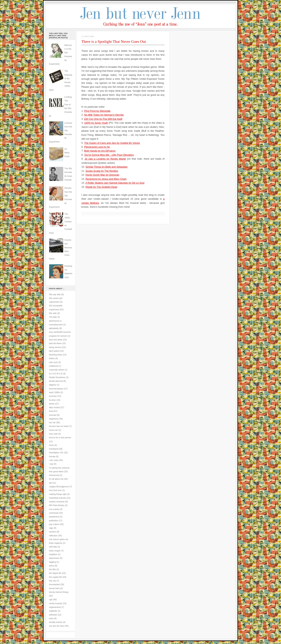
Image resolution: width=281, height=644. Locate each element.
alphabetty (54, 328)
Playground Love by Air (97, 147)
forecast (53, 415)
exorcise (53, 396)
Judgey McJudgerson (59, 487)
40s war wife (55, 294)
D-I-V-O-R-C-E (56, 374)
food (51, 411)
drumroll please (56, 389)
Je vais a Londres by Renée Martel (105, 159)
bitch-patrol (54, 351)
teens (52, 566)
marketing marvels (58, 498)
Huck (51, 445)
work (51, 618)
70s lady (53, 317)
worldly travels (56, 622)
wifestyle (53, 615)
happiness (54, 419)
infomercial (54, 475)
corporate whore (56, 370)
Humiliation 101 (56, 453)
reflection (53, 536)
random (52, 532)
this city (52, 581)
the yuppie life (55, 577)
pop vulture (54, 524)
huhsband (54, 449)
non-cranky (54, 509)
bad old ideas (55, 343)
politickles (53, 521)
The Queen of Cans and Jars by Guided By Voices (112, 143)
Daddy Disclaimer (57, 377)
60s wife (53, 313)
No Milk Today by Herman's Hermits (104, 115)
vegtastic (53, 611)
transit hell (54, 588)
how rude (53, 434)
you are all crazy (57, 626)
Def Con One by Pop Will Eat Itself (103, 119)
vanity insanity (56, 603)
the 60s (52, 569)
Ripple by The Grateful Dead (101, 187)
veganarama (55, 607)
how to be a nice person (60, 437)
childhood (53, 366)
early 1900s (54, 392)
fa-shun (52, 400)
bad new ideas (56, 340)
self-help (53, 547)
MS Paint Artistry (57, 505)
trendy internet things (59, 592)
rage (51, 528)
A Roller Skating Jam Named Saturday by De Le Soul (115, 183)
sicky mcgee (55, 551)
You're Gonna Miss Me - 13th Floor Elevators (109, 155)
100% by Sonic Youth (96, 123)
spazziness (54, 558)
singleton (53, 554)
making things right (58, 494)
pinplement (54, 517)
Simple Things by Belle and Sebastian (106, 167)
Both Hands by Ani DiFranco (100, 151)
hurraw (52, 456)
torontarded (54, 584)
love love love (55, 490)
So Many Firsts (67, 153)
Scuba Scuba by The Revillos (102, 171)
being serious (55, 347)
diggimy (53, 385)
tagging (52, 562)
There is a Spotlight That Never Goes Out (114, 41)
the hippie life (55, 573)
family (52, 404)
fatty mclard (54, 407)
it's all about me (56, 479)
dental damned (56, 381)
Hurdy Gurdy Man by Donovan (102, 175)
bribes (52, 358)
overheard (54, 513)
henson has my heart (59, 426)
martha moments (57, 502)
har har (52, 422)
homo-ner (53, 430)
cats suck (53, 362)
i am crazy (54, 460)
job (50, 483)
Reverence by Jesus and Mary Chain (106, 179)
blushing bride (56, 355)
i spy (51, 464)
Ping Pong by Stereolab (97, 111)
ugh (51, 599)
